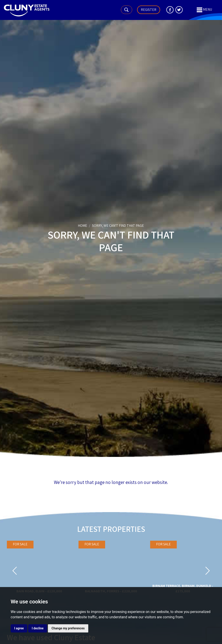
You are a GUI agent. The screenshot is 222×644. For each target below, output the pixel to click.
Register (149, 10)
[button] (15, 572)
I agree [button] (19, 628)
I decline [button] (38, 628)
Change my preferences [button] (68, 628)
